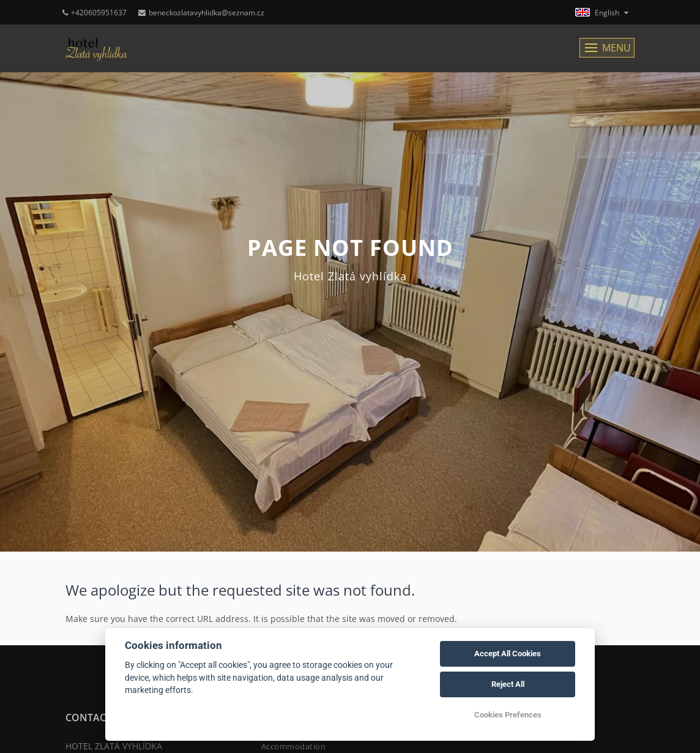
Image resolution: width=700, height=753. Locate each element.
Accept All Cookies (508, 654)
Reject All (508, 684)
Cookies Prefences (508, 715)
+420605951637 (95, 13)
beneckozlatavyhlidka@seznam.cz (201, 13)
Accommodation (294, 746)
